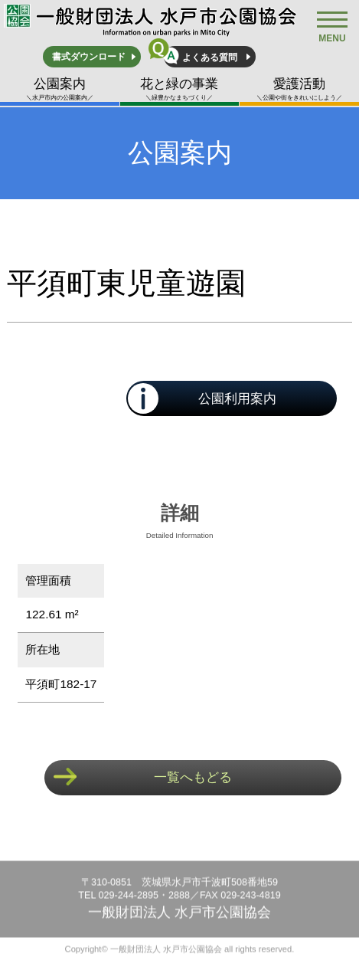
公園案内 (60, 89)
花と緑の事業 (180, 89)
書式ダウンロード (89, 57)
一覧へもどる (193, 777)
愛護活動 (299, 89)
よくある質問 (210, 57)
